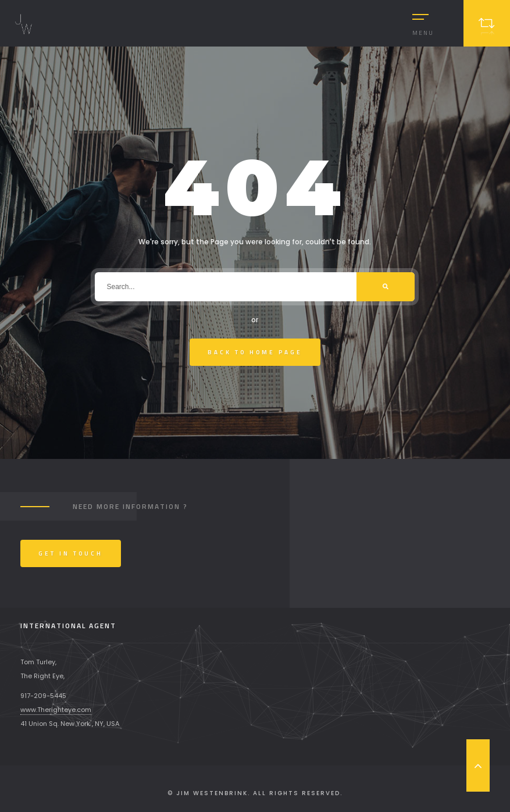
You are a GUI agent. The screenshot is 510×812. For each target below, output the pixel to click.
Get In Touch (71, 553)
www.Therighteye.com (56, 710)
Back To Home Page (255, 352)
